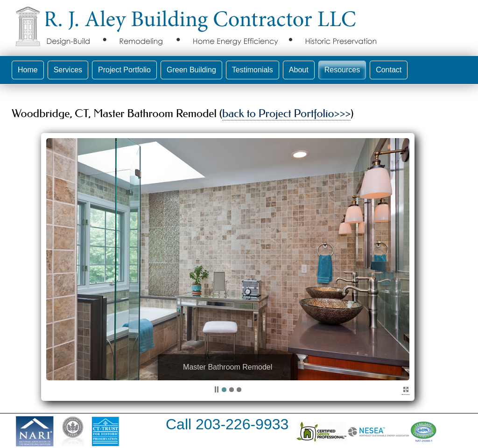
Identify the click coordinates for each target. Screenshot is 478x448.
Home (28, 70)
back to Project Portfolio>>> (286, 113)
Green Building (191, 70)
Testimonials (253, 70)
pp (217, 390)
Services (68, 70)
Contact (389, 70)
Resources (342, 70)
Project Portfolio (124, 70)
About (299, 70)
